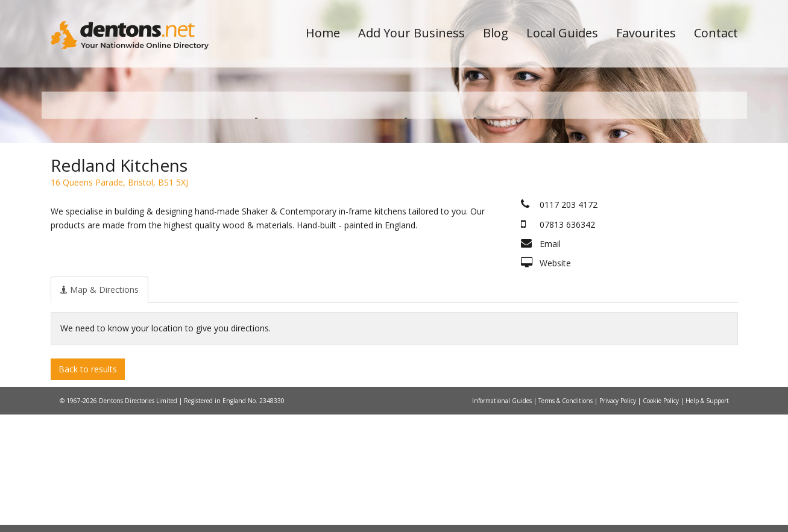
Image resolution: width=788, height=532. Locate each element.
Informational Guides (503, 518)
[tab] (99, 407)
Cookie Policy (662, 518)
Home (323, 33)
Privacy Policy (619, 518)
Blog (496, 33)
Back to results (88, 487)
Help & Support (707, 518)
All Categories (378, 214)
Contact (716, 33)
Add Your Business (411, 33)
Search (655, 194)
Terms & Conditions (566, 518)
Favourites (646, 33)
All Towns (109, 214)
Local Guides (562, 33)
